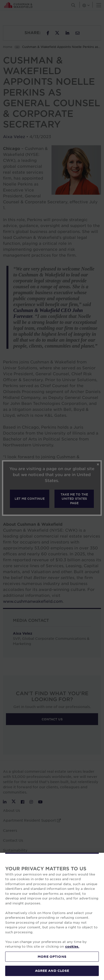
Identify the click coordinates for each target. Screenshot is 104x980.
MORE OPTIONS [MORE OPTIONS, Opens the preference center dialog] (52, 957)
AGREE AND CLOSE (52, 971)
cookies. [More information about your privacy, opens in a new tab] (72, 946)
